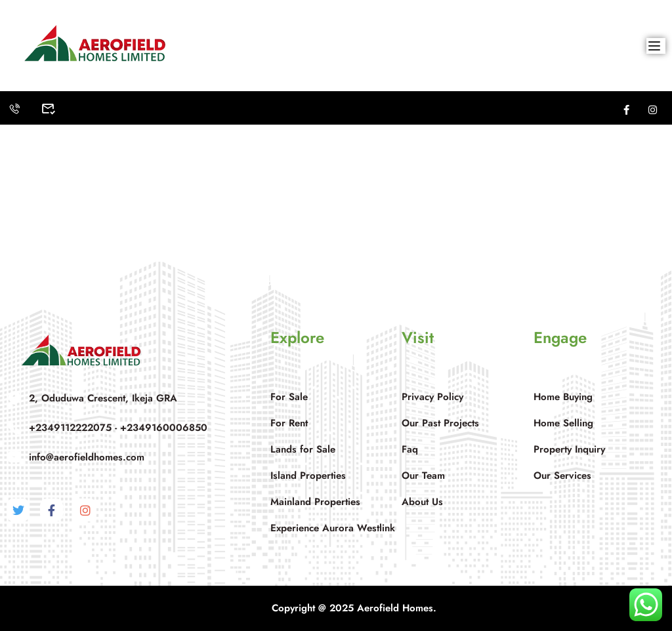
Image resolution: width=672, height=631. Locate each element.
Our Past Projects (440, 423)
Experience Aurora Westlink (333, 528)
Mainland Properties (315, 502)
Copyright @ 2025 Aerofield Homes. (356, 608)
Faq (410, 449)
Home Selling (563, 423)
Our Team (423, 476)
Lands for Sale (303, 449)
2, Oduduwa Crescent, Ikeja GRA (92, 398)
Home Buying (563, 397)
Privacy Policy (432, 397)
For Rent (289, 423)
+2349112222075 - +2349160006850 (107, 428)
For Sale (289, 397)
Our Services (562, 476)
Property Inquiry (569, 449)
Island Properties (308, 476)
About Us (422, 502)
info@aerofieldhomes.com (75, 457)
